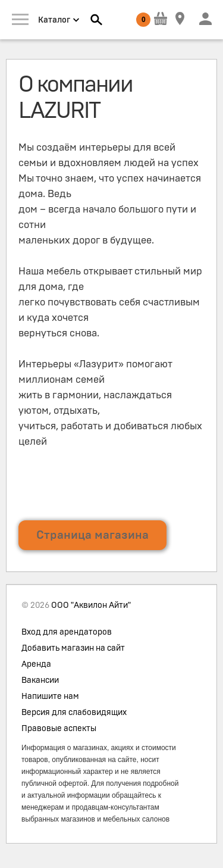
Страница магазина (92, 535)
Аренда (36, 664)
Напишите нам (50, 697)
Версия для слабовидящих (74, 713)
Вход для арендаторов (67, 632)
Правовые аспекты (59, 729)
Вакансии (40, 680)
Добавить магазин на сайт (73, 648)
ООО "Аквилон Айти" (91, 605)
